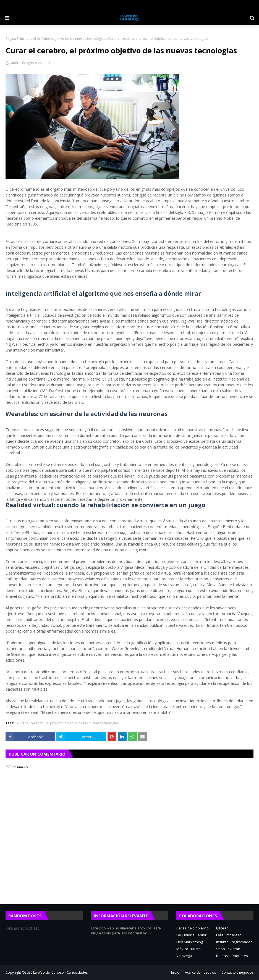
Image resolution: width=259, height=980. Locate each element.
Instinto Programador (234, 942)
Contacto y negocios (237, 972)
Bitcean (222, 928)
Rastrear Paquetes (232, 956)
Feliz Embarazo (229, 935)
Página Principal (18, 39)
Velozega (184, 956)
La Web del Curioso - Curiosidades (60, 972)
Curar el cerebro (30, 723)
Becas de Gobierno (193, 928)
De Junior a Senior (191, 935)
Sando (14, 63)
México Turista (189, 949)
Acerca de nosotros (200, 972)
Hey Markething (190, 942)
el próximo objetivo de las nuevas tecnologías (69, 39)
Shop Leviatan (228, 949)
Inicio (175, 972)
